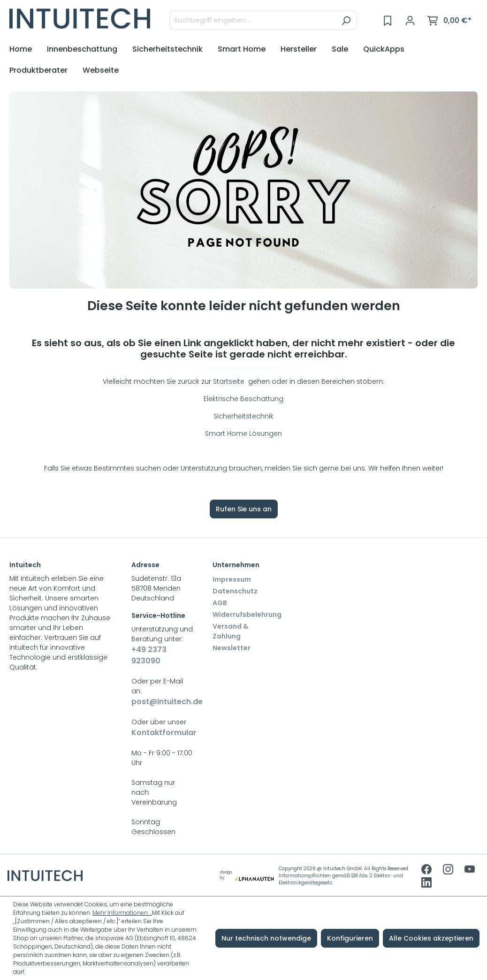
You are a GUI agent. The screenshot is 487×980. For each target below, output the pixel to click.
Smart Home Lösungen (243, 433)
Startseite (230, 381)
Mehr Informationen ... (122, 913)
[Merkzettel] (388, 21)
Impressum (232, 579)
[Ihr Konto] (410, 21)
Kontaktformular (163, 733)
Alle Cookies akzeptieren (431, 938)
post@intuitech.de (163, 702)
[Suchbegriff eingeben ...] (252, 20)
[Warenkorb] (449, 21)
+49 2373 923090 (149, 655)
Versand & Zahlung (230, 631)
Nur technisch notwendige (266, 938)
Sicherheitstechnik (243, 416)
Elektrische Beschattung (243, 399)
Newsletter (232, 648)
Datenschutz (235, 591)
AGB (220, 603)
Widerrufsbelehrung (247, 615)
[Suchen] (346, 20)
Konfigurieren (350, 938)
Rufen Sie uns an (244, 509)
